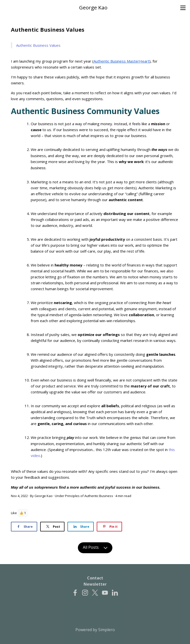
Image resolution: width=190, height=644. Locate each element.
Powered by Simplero (95, 630)
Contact (95, 578)
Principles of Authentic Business (89, 496)
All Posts (95, 548)
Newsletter (95, 584)
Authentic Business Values (38, 45)
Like (14, 513)
